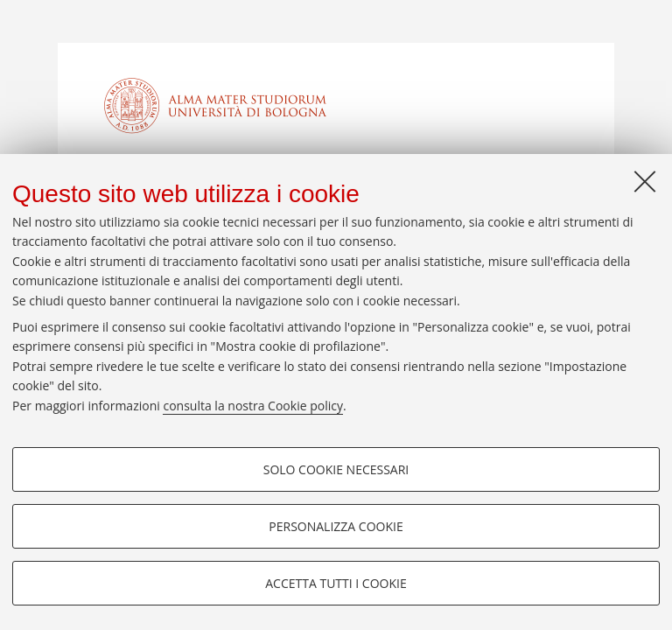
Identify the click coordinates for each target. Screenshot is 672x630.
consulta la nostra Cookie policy (253, 406)
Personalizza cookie (336, 526)
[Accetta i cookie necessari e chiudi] (645, 181)
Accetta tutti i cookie (336, 583)
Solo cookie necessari (336, 469)
